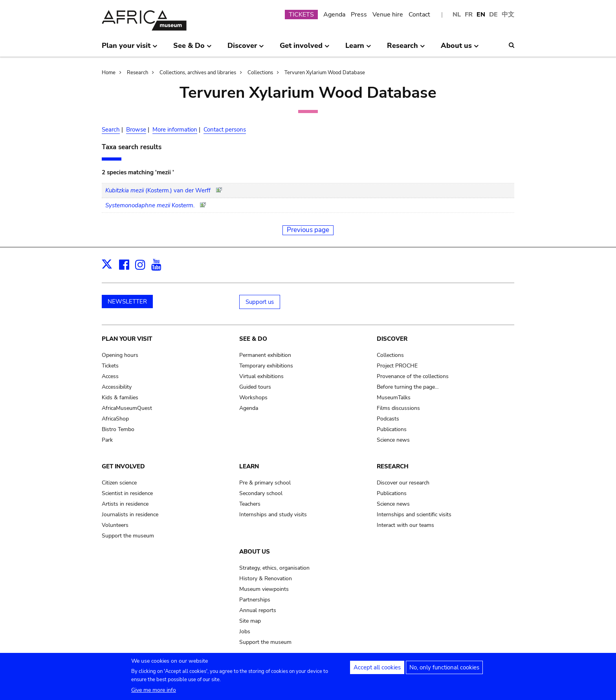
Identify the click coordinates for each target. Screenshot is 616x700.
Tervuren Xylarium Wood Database (325, 73)
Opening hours (120, 355)
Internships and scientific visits (414, 514)
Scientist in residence (127, 493)
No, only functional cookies (444, 671)
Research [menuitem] (406, 49)
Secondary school (261, 493)
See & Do (253, 339)
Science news (393, 440)
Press (359, 15)
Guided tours (255, 387)
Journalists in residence (130, 514)
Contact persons (225, 130)
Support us (260, 302)
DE (493, 15)
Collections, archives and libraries (198, 73)
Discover (392, 339)
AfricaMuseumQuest (127, 408)
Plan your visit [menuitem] (130, 49)
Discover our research (403, 483)
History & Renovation (266, 578)
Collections (260, 73)
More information (175, 130)
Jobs (245, 631)
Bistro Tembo (118, 429)
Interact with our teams (405, 525)
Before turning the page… (408, 387)
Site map (250, 621)
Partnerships (255, 600)
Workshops (253, 398)
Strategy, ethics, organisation (274, 568)
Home (109, 73)
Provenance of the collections (413, 376)
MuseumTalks (394, 398)
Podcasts (388, 419)
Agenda (334, 15)
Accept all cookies (377, 671)
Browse (136, 130)
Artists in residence (125, 504)
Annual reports (258, 610)
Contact (419, 15)
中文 (508, 15)
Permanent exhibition (265, 355)
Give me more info (154, 693)
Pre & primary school (265, 483)
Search (111, 130)
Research (137, 73)
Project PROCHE (397, 366)
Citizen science (119, 483)
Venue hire (388, 15)
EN (481, 15)
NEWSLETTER (127, 302)
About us (255, 552)
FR (469, 15)
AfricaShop (115, 419)
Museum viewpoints (264, 589)
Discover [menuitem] (246, 49)
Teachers (250, 504)
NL (457, 15)
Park (107, 440)
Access (110, 376)
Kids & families (120, 398)
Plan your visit (127, 339)
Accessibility (117, 387)
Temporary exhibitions (266, 366)
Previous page (308, 230)
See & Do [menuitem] (192, 49)
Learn (249, 466)
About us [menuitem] (460, 49)
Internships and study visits (273, 514)
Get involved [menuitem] (305, 49)
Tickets (110, 366)
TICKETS (301, 15)
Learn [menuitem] (358, 49)
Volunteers (115, 525)
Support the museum (128, 536)
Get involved (123, 466)
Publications (392, 429)
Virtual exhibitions (261, 376)
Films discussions (398, 408)
